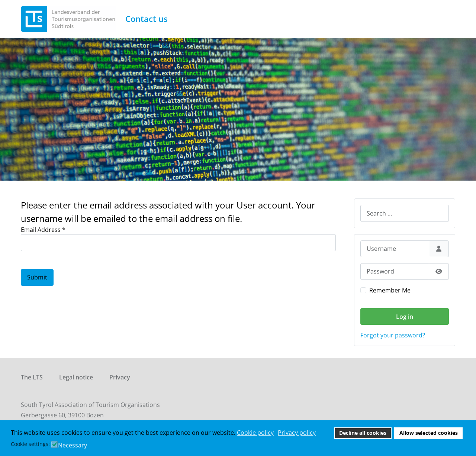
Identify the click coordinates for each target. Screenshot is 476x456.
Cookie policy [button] (255, 433)
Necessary (73, 445)
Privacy (120, 377)
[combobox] (405, 213)
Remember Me (390, 290)
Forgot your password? (393, 335)
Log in (405, 317)
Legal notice (76, 377)
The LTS (32, 377)
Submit (37, 277)
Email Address (43, 230)
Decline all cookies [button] (363, 433)
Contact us (147, 19)
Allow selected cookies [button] (429, 433)
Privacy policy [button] (297, 433)
